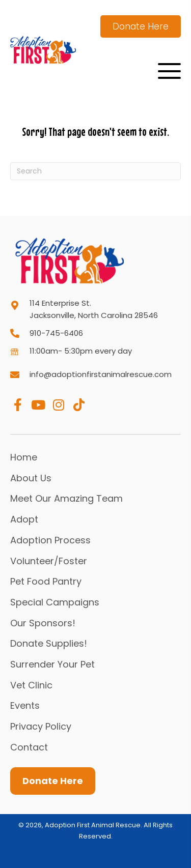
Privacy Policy (41, 726)
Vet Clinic (31, 685)
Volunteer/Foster (49, 561)
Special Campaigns (55, 602)
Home (24, 457)
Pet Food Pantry (46, 581)
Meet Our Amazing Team (66, 498)
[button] (169, 71)
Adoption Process (50, 540)
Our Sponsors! (43, 623)
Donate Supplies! (49, 643)
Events (25, 705)
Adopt (24, 519)
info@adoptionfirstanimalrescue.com (101, 374)
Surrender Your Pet (52, 664)
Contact (29, 747)
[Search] (95, 171)
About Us (31, 478)
